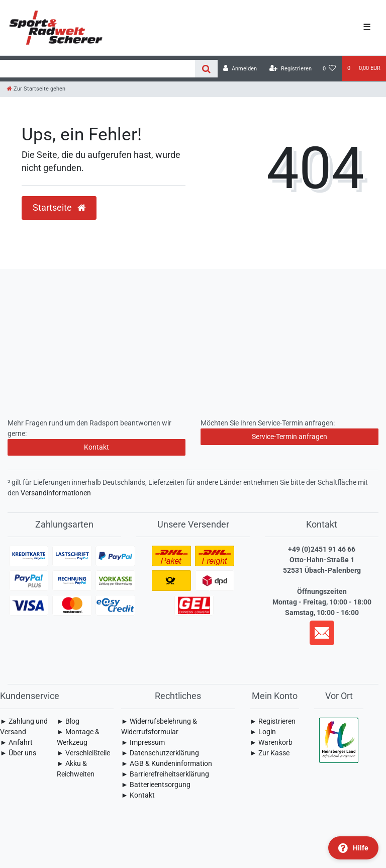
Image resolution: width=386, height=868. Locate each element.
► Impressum (143, 742)
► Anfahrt (16, 742)
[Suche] (206, 69)
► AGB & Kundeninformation (167, 763)
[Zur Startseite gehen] (36, 89)
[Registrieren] (291, 69)
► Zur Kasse (270, 753)
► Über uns (18, 753)
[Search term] (98, 69)
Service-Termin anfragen (289, 437)
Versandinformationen (56, 493)
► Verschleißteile (83, 753)
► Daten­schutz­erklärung (160, 753)
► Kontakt (138, 795)
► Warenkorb (271, 742)
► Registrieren (273, 721)
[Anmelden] (240, 69)
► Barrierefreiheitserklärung (165, 774)
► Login (263, 732)
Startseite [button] (59, 208)
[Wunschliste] (329, 69)
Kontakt (96, 447)
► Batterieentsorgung (156, 785)
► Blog (68, 721)
